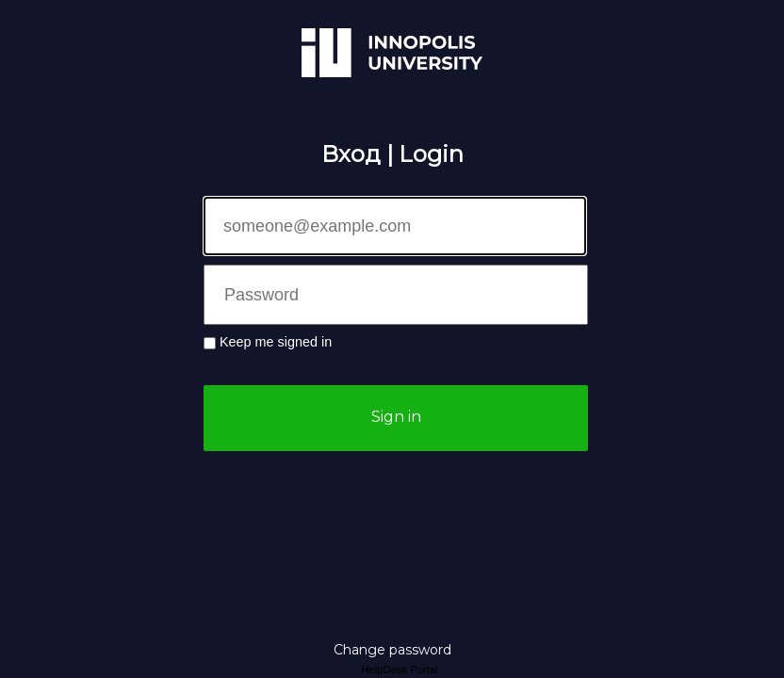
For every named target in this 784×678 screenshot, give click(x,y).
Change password (392, 650)
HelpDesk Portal (399, 670)
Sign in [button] (396, 417)
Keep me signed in (276, 342)
